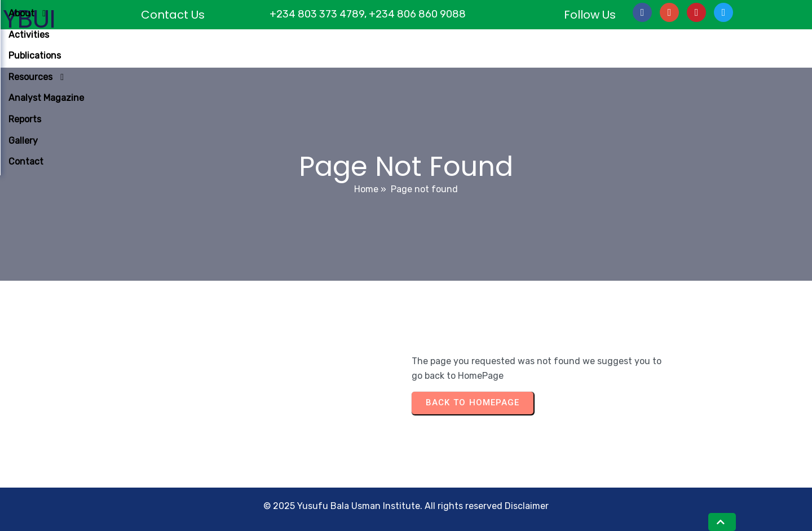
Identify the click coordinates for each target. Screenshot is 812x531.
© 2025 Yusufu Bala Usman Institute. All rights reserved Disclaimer (406, 506)
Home (366, 189)
